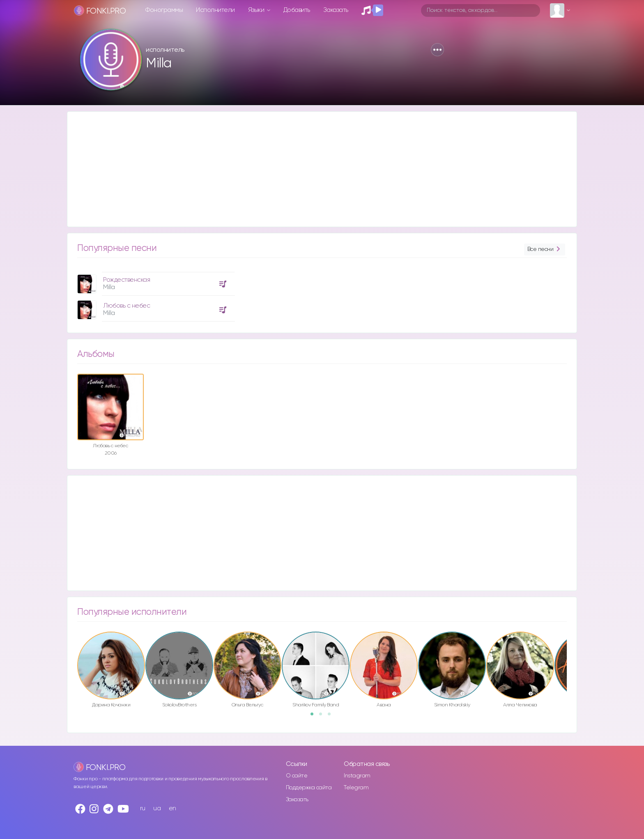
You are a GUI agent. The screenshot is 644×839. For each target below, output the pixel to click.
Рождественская (126, 280)
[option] (155, 294)
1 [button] (315, 717)
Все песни (545, 249)
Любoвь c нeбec (126, 306)
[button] (437, 50)
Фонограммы (164, 10)
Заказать (336, 10)
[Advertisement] (314, 169)
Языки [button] (257, 10)
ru (143, 808)
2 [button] (323, 717)
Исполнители (215, 10)
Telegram (356, 788)
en (172, 808)
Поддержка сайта (309, 788)
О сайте (297, 776)
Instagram (357, 776)
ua (157, 808)
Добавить (297, 10)
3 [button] (332, 717)
